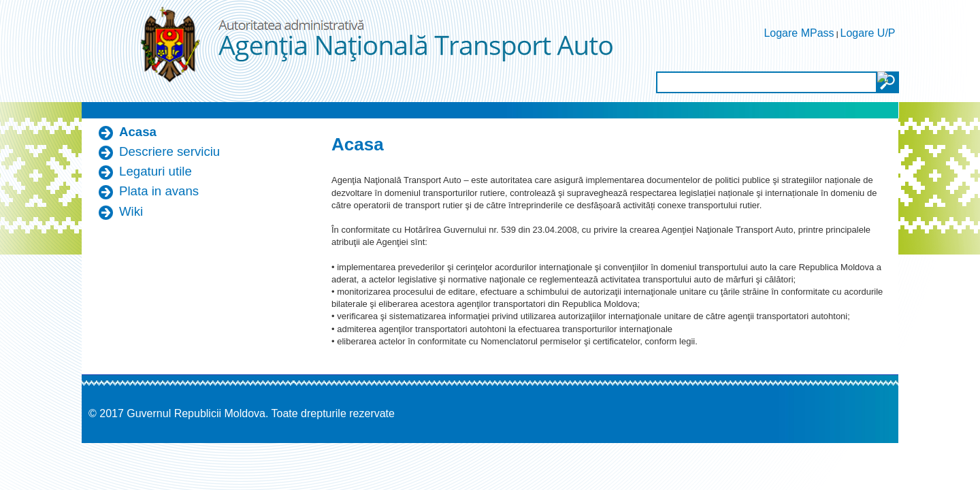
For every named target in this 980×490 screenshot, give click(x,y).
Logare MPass (799, 33)
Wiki (131, 211)
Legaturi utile (156, 171)
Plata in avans (159, 191)
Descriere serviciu (169, 151)
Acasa (138, 132)
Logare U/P (868, 33)
